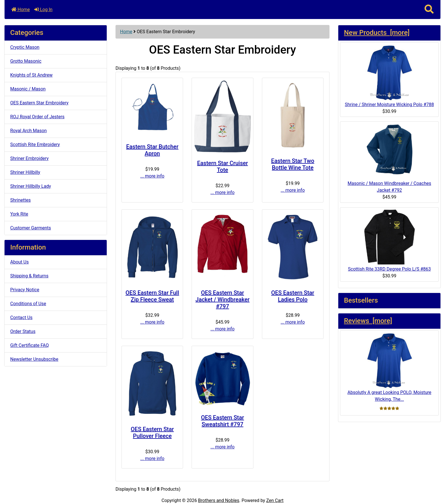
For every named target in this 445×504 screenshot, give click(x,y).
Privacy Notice (25, 290)
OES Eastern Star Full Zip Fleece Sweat (152, 296)
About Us (19, 262)
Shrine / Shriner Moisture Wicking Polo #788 (389, 76)
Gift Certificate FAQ (30, 345)
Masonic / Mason (28, 89)
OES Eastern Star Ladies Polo (293, 296)
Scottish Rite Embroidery (35, 145)
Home (21, 10)
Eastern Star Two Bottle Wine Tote (293, 164)
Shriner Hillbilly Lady (31, 186)
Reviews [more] (368, 321)
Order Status (23, 331)
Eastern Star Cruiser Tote (223, 166)
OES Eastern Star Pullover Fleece (152, 433)
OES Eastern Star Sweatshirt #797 (222, 421)
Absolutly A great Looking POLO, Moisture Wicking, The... (389, 367)
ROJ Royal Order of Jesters (37, 117)
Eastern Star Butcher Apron (152, 150)
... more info (152, 176)
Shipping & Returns (29, 276)
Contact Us (21, 318)
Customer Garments (31, 228)
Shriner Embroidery (29, 158)
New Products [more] (377, 33)
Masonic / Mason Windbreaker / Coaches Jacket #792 (390, 158)
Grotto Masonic (26, 61)
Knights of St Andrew (31, 75)
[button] (429, 10)
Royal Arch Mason (29, 131)
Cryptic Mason (25, 47)
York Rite (19, 214)
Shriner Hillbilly (25, 172)
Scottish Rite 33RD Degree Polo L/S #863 (389, 241)
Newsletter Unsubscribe (34, 359)
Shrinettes (20, 200)
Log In (43, 10)
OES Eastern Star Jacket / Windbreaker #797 (222, 300)
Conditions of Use (28, 304)
